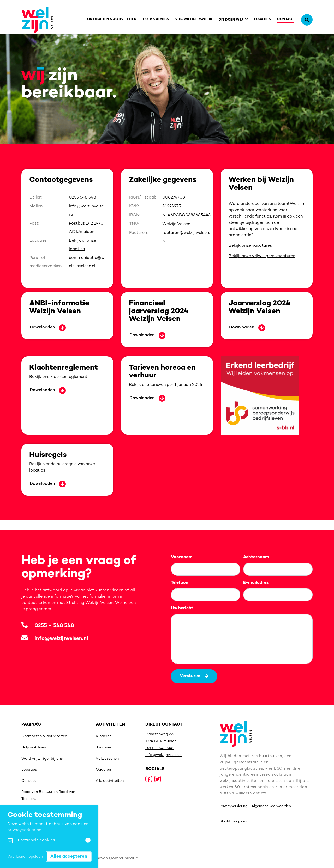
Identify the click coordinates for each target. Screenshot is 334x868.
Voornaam (182, 557)
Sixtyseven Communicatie (112, 858)
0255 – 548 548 (54, 626)
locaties (77, 249)
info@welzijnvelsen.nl (61, 639)
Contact (285, 19)
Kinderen (104, 736)
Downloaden (42, 328)
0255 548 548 (82, 198)
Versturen (194, 676)
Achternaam (256, 557)
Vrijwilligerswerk (194, 19)
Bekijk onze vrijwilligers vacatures (262, 256)
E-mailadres (256, 583)
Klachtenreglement (236, 821)
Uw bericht (182, 608)
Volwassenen (107, 759)
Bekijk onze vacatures (250, 246)
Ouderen (103, 770)
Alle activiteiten (110, 781)
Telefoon (180, 583)
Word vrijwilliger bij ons (42, 759)
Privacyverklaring (234, 806)
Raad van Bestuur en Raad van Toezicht (48, 796)
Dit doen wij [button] (231, 20)
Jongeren (104, 748)
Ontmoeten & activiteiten (112, 19)
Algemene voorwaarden (271, 806)
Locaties (263, 19)
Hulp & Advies (156, 19)
